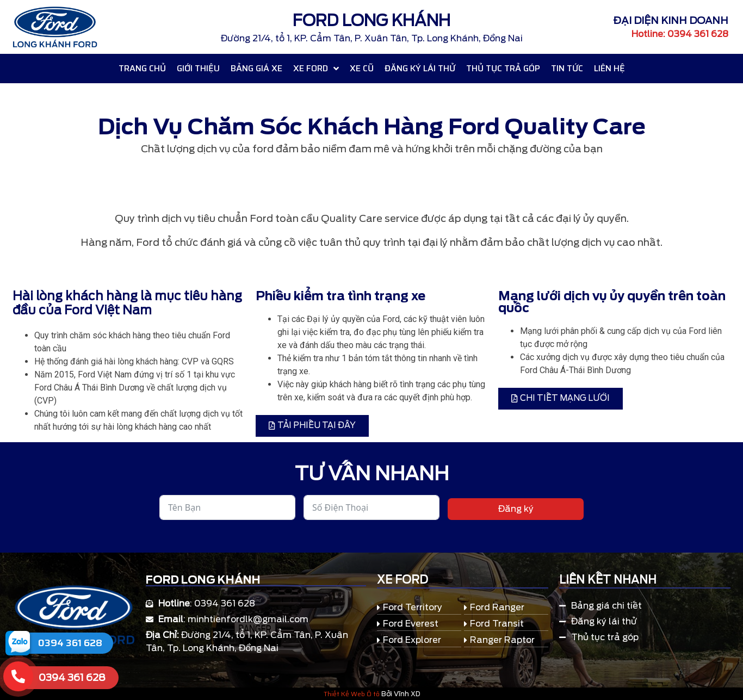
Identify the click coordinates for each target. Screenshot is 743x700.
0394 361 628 (70, 643)
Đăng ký (516, 509)
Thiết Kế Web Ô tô (352, 694)
